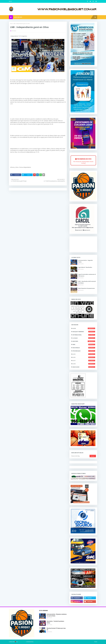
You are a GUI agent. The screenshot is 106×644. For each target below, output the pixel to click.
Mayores (84, 341)
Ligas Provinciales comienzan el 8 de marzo (87, 275)
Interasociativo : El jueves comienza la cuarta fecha (57, 615)
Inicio (11, 24)
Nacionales (84, 348)
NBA (84, 344)
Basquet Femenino (84, 332)
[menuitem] (11, 17)
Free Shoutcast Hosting (79, 162)
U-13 (84, 354)
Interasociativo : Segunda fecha (85, 261)
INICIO (10, 1)
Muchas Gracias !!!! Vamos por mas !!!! (56, 629)
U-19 (84, 364)
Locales (84, 338)
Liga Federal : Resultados (85, 267)
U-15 (84, 357)
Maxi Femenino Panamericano (87, 288)
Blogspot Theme (22, 642)
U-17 (84, 361)
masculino (84, 367)
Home (96, 642)
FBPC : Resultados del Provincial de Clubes (87, 282)
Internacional (84, 335)
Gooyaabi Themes (38, 642)
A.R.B (84, 328)
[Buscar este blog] (80, 456)
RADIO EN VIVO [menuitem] (18, 17)
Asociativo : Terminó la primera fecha (55, 622)
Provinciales (84, 351)
